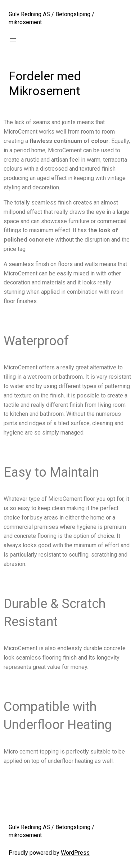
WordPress (75, 853)
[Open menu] (13, 40)
